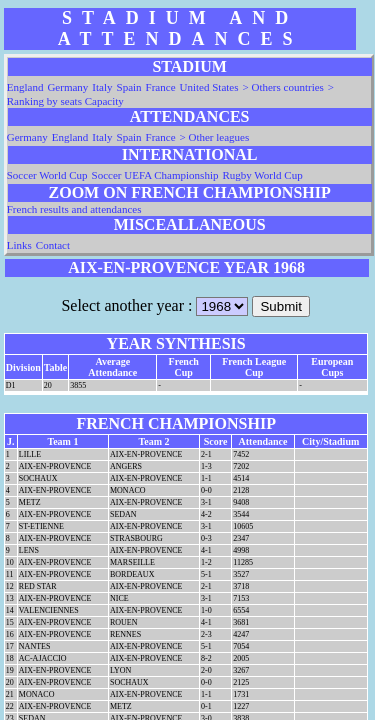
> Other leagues (215, 137)
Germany (67, 87)
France (161, 87)
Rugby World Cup (262, 175)
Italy (102, 87)
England (25, 87)
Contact (53, 245)
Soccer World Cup (47, 175)
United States (209, 87)
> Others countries (283, 87)
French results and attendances (74, 209)
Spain (129, 87)
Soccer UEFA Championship (155, 175)
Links (19, 245)
